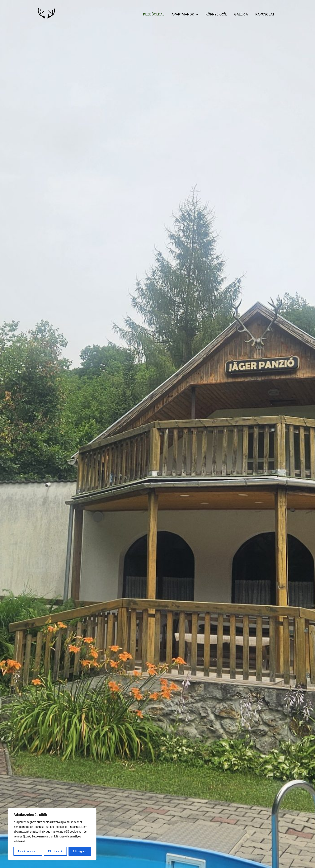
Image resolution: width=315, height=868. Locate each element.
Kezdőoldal (156, 14)
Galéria (242, 14)
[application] (198, 14)
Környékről (217, 14)
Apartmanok (187, 14)
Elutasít (55, 851)
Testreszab (28, 851)
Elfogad (80, 851)
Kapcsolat (265, 14)
